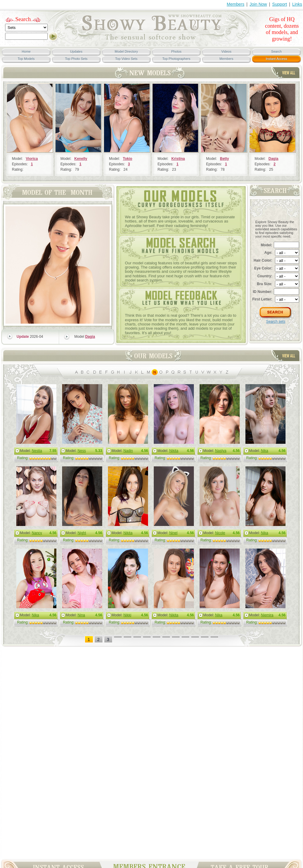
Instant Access (277, 59)
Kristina (178, 159)
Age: (268, 253)
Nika (264, 451)
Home (26, 51)
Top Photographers (177, 59)
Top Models (26, 59)
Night (82, 533)
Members (235, 4)
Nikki (127, 615)
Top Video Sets (126, 59)
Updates (76, 51)
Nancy (37, 533)
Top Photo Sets (76, 59)
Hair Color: (263, 260)
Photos (176, 51)
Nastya (221, 451)
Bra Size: (265, 284)
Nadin (128, 451)
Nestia (37, 451)
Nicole (220, 533)
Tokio (128, 159)
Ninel (173, 533)
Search (23, 19)
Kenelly (81, 159)
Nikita (174, 451)
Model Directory (126, 51)
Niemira (267, 615)
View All (289, 73)
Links (297, 4)
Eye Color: (263, 268)
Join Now (258, 4)
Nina (81, 615)
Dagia (274, 159)
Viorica (32, 159)
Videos (226, 51)
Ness (82, 451)
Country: (265, 276)
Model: (267, 245)
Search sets (276, 322)
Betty (225, 159)
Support (280, 4)
